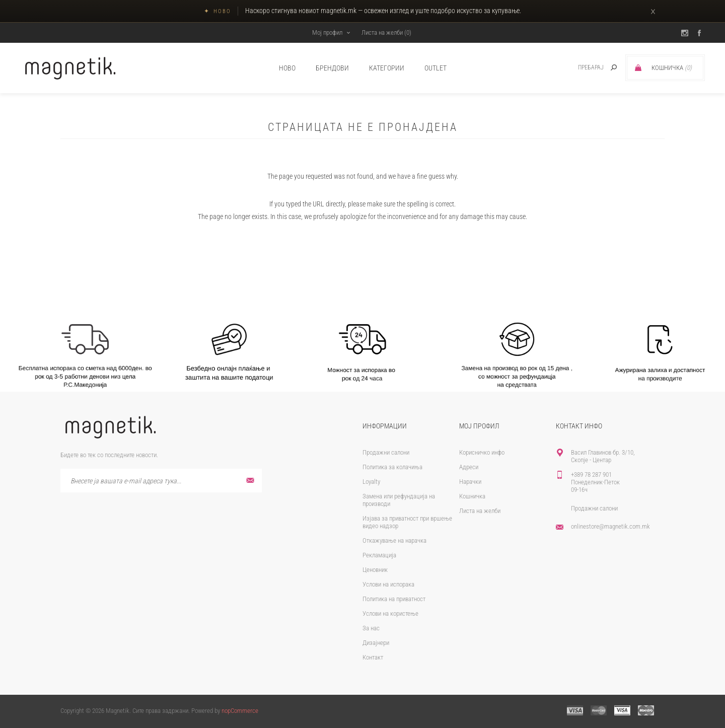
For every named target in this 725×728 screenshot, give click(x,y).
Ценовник (375, 570)
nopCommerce (240, 711)
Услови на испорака (388, 584)
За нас (371, 628)
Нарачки (470, 482)
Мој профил (327, 32)
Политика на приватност (394, 599)
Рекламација (379, 555)
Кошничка (472, 496)
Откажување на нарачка (394, 540)
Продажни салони (386, 452)
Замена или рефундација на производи (399, 500)
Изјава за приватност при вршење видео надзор (407, 522)
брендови (332, 68)
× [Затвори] (653, 11)
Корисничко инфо (482, 452)
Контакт (373, 657)
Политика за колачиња (392, 467)
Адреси (469, 467)
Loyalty (371, 482)
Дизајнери (376, 643)
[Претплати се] (161, 481)
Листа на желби (480, 511)
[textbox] (580, 68)
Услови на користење (390, 613)
